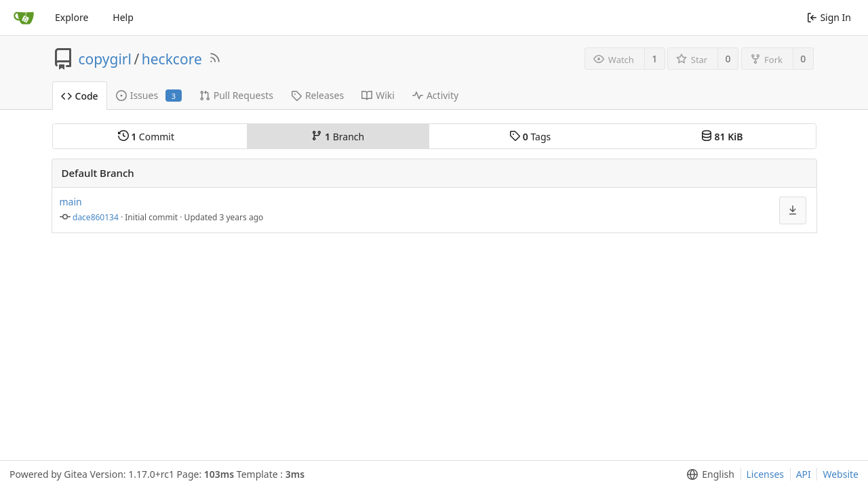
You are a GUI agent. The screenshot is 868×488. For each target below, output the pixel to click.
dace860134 (96, 217)
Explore (72, 17)
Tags (530, 137)
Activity (435, 95)
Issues (149, 95)
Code (80, 96)
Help (123, 17)
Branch (338, 137)
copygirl (105, 59)
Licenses (766, 474)
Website (841, 474)
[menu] (793, 210)
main (71, 202)
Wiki (378, 95)
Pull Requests (236, 95)
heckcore (172, 59)
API (804, 474)
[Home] (24, 18)
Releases (317, 95)
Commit (146, 137)
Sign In (829, 17)
